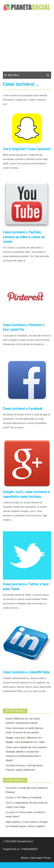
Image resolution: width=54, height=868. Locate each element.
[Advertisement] (27, 43)
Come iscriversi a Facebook (23, 409)
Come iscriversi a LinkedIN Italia (26, 672)
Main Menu (13, 75)
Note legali (37, 858)
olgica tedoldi (12, 822)
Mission (25, 858)
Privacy (47, 858)
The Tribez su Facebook (29, 798)
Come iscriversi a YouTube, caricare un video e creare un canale (24, 237)
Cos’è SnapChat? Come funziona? (27, 149)
